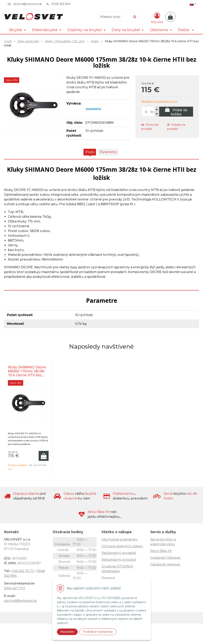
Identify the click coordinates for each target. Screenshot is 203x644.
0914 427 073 (14, 588)
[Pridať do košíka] (176, 112)
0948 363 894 (61, 4)
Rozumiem (67, 632)
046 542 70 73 (23, 571)
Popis (90, 152)
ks (152, 112)
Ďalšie (186, 30)
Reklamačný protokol (119, 560)
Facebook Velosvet (165, 564)
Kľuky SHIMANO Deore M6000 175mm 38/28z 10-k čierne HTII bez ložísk (27, 373)
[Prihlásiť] (157, 18)
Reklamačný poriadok (119, 553)
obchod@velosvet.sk (27, 4)
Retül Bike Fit (161, 551)
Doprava (108, 578)
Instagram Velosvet (165, 558)
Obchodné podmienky (120, 539)
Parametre (108, 152)
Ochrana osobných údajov (122, 546)
